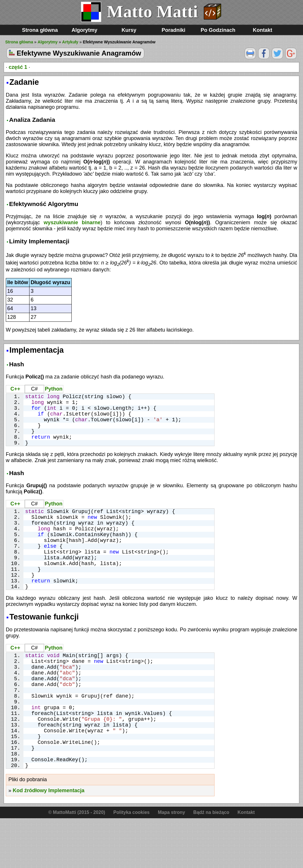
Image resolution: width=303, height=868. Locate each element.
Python (54, 389)
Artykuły (70, 42)
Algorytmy (84, 30)
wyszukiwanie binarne (72, 222)
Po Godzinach (218, 30)
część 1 (18, 67)
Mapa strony (171, 862)
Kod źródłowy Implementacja (49, 840)
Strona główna (40, 30)
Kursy (129, 30)
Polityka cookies (131, 862)
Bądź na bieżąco (211, 862)
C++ (15, 389)
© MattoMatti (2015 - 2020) (77, 862)
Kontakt (263, 30)
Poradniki (173, 30)
